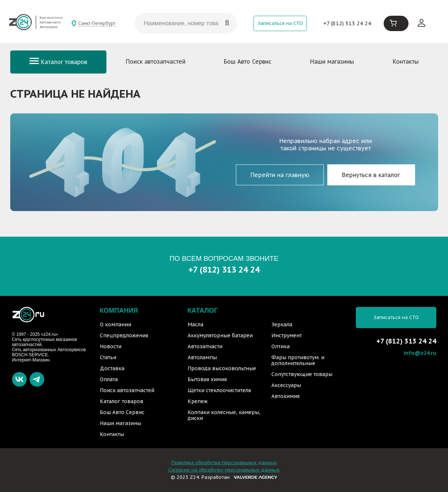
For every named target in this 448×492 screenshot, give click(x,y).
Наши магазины (332, 61)
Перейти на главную (280, 175)
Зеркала (282, 324)
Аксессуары (286, 385)
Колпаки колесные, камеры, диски (224, 415)
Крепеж (198, 401)
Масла (195, 324)
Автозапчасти (205, 346)
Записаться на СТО (280, 23)
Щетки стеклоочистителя (219, 390)
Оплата (109, 379)
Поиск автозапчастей (156, 61)
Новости (111, 346)
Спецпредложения (124, 335)
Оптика (281, 346)
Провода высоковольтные (222, 368)
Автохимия (285, 396)
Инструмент (287, 335)
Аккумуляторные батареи (220, 335)
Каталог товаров (58, 62)
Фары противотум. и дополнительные (298, 360)
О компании (116, 324)
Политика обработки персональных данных (224, 463)
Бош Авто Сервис (248, 61)
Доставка (112, 368)
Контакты (406, 61)
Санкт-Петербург (97, 23)
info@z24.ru (420, 353)
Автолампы (202, 357)
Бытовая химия (207, 379)
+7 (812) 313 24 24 (347, 23)
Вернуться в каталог (371, 175)
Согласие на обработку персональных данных (224, 470)
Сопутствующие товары (302, 374)
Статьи (108, 357)
